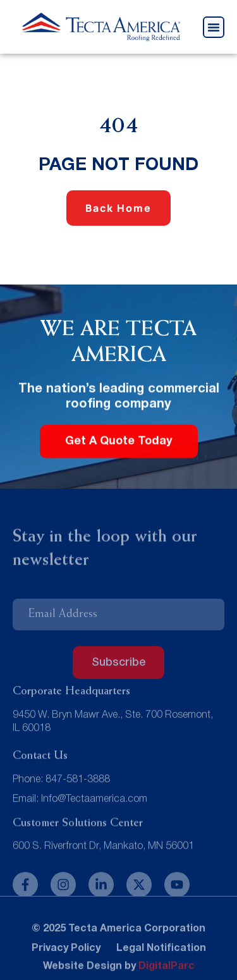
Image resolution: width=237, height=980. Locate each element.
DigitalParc (167, 969)
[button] (214, 27)
